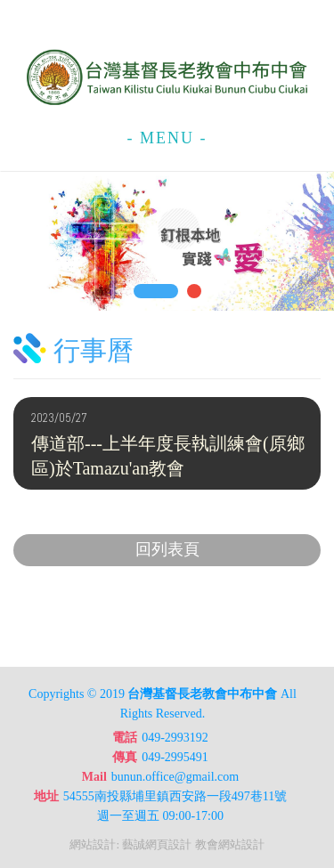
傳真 (125, 757)
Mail (94, 777)
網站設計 (93, 844)
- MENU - (167, 138)
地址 (46, 796)
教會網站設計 (230, 844)
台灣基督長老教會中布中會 (167, 77)
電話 (125, 738)
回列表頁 (167, 549)
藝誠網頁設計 (157, 844)
